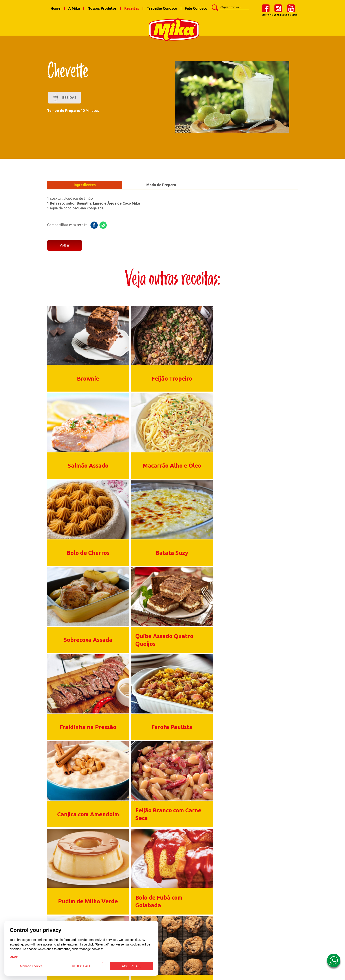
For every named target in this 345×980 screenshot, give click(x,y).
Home (56, 8)
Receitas (132, 8)
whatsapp (103, 227)
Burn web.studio (231, 975)
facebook (266, 8)
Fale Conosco (196, 8)
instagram (278, 8)
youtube (291, 8)
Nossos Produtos (102, 8)
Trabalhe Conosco (162, 8)
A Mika (74, 8)
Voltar (65, 247)
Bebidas (64, 99)
